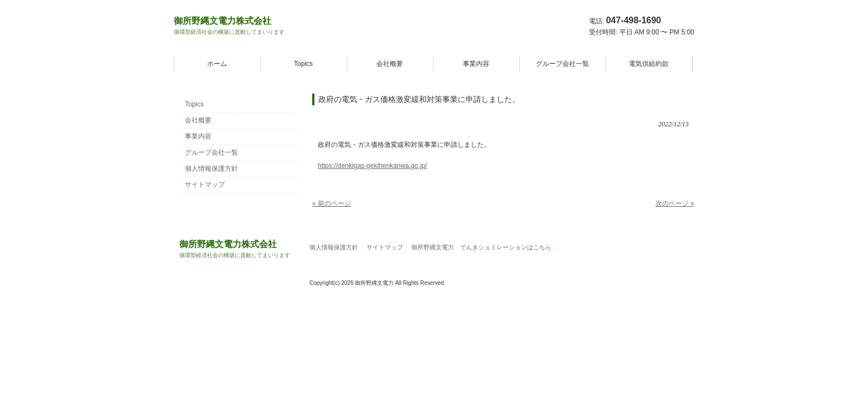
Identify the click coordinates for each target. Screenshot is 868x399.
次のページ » (675, 203)
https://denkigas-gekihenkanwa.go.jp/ (372, 166)
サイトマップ (205, 185)
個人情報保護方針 (211, 168)
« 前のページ (332, 203)
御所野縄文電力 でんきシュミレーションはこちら (481, 247)
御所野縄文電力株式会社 (229, 25)
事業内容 (476, 64)
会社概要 (390, 64)
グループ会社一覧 (562, 64)
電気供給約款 (649, 64)
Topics (303, 64)
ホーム (217, 64)
